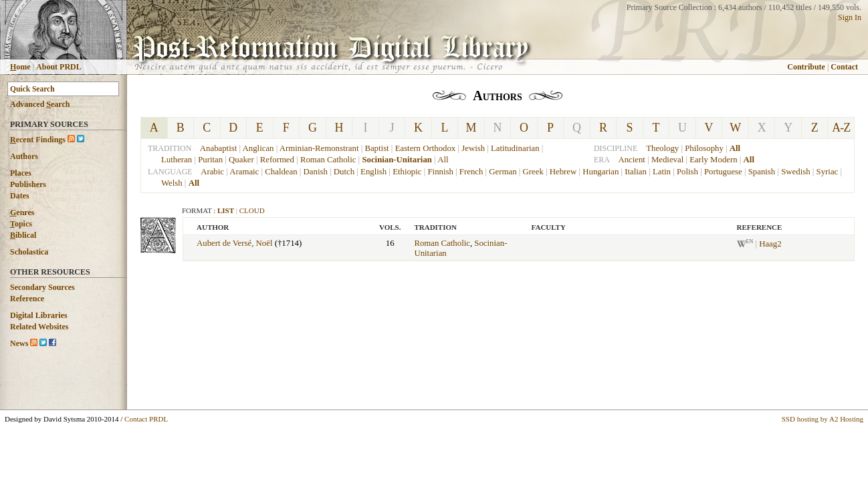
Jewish (473, 148)
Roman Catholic (328, 160)
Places (21, 173)
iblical (23, 235)
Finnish (440, 172)
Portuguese (723, 172)
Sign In (850, 17)
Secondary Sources (42, 287)
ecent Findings (38, 140)
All (443, 160)
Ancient (632, 160)
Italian (636, 172)
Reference (27, 299)
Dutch (344, 172)
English (373, 172)
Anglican (258, 148)
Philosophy (704, 148)
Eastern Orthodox (426, 148)
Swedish (795, 172)
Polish (687, 172)
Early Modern (713, 160)
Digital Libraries (39, 315)
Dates (20, 196)
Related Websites (39, 327)
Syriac (828, 172)
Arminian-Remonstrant (319, 148)
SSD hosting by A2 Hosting (823, 419)
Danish (316, 172)
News (19, 343)
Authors (24, 156)
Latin (662, 172)
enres (22, 212)
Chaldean (281, 172)
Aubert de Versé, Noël (234, 243)
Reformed (277, 160)
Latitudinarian (515, 148)
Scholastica (29, 252)
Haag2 (770, 244)
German (503, 172)
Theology (662, 148)
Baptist (376, 148)
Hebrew (563, 172)
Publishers (28, 184)
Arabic (212, 172)
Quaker (241, 160)
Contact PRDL (146, 419)
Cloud (252, 210)
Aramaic (244, 172)
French (471, 172)
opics (21, 224)
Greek (533, 172)
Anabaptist (218, 148)
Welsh (172, 183)
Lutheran (177, 160)
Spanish (762, 172)
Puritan (210, 160)
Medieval (667, 160)
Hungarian (601, 172)
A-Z (841, 128)
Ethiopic (407, 172)
